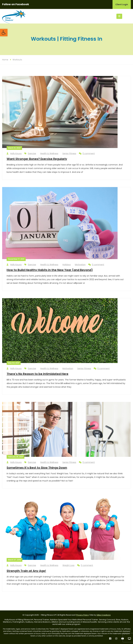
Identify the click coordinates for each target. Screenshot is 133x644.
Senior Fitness (69, 153)
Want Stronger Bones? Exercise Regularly (37, 159)
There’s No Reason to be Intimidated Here (38, 374)
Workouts (17, 60)
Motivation (80, 265)
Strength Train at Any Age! (26, 571)
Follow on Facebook (16, 4)
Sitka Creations (104, 615)
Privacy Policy (83, 615)
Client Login (122, 4)
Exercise (32, 153)
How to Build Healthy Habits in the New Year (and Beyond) (50, 270)
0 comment (87, 154)
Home (5, 60)
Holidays (67, 265)
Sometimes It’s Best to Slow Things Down (37, 468)
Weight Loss (68, 565)
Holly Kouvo (14, 154)
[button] (4, 33)
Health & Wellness (49, 153)
